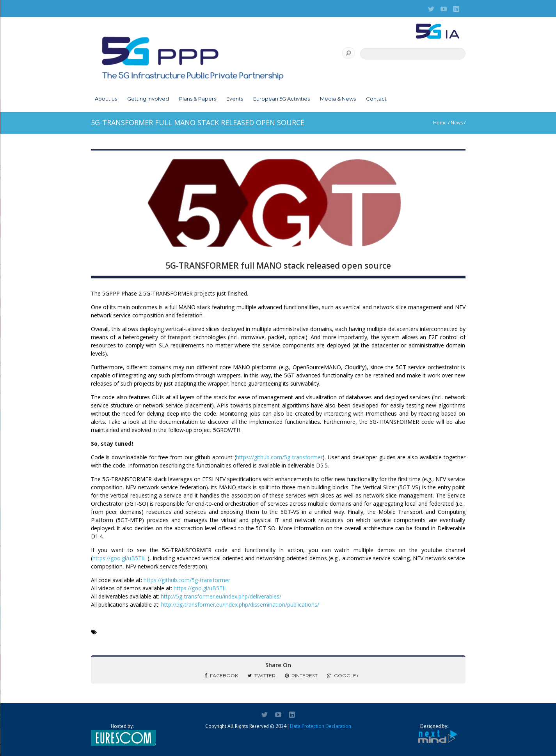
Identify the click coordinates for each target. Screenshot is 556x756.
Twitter (261, 675)
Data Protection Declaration (321, 726)
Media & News (338, 99)
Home (440, 123)
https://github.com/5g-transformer (279, 457)
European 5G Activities (282, 99)
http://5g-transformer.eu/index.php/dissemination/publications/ (240, 605)
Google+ (343, 675)
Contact (376, 99)
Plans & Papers (198, 99)
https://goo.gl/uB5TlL (119, 558)
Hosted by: (122, 735)
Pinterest (301, 675)
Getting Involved (148, 99)
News (457, 123)
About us (106, 99)
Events (235, 99)
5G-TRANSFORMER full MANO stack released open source (278, 266)
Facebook (222, 675)
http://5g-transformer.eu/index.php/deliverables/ (221, 596)
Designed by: (434, 734)
